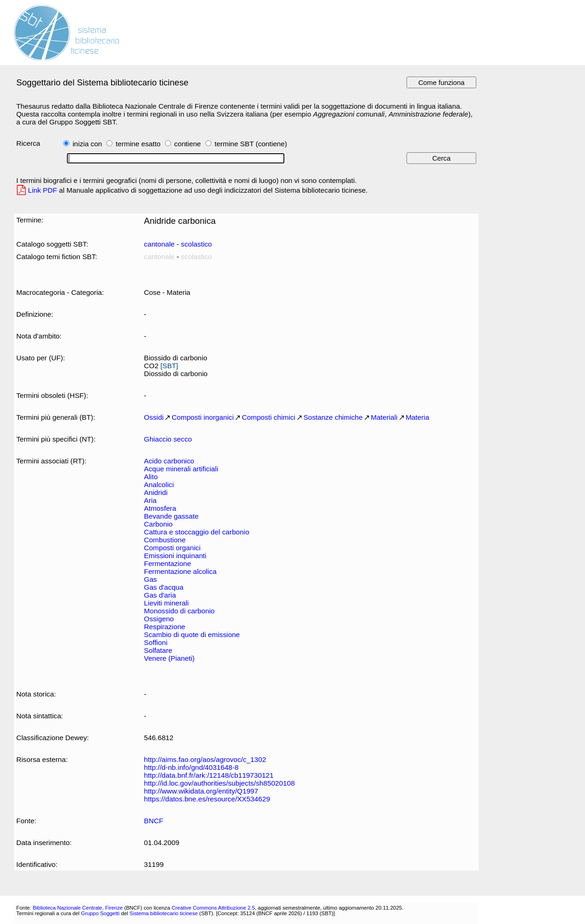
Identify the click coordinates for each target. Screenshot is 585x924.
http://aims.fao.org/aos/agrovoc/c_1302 (205, 759)
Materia (417, 417)
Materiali (384, 417)
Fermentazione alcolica (180, 571)
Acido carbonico (169, 461)
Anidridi (156, 492)
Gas (151, 579)
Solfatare (158, 650)
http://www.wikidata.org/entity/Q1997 (201, 791)
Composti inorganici (203, 417)
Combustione (165, 540)
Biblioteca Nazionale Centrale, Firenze (78, 908)
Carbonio (158, 524)
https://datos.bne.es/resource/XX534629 (207, 799)
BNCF (154, 821)
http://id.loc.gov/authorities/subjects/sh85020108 (220, 783)
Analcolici (159, 485)
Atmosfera (160, 508)
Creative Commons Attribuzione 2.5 (213, 908)
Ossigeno (159, 619)
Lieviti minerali (166, 603)
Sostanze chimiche (333, 417)
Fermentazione (168, 563)
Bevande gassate (171, 516)
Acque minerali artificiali (181, 469)
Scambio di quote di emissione (192, 634)
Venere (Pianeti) (169, 658)
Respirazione (165, 627)
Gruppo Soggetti (100, 913)
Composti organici (172, 548)
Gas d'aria (160, 595)
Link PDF (43, 190)
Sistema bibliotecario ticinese (164, 913)
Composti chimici (269, 417)
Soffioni (156, 642)
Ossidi (154, 417)
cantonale (159, 244)
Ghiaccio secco (168, 439)
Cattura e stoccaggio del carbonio (197, 532)
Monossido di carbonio (179, 611)
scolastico (196, 244)
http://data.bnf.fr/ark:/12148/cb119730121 (209, 775)
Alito (151, 477)
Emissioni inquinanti (175, 556)
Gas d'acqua (164, 587)
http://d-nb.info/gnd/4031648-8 (191, 767)
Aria (150, 500)
